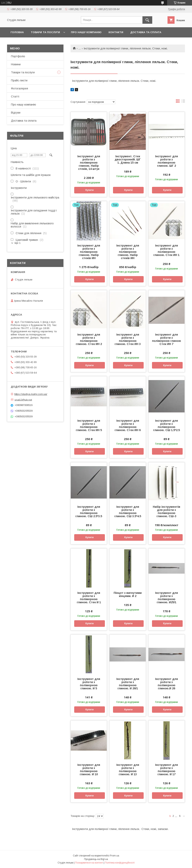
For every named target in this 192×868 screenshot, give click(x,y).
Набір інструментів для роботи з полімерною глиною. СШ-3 (167, 511)
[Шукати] (147, 20)
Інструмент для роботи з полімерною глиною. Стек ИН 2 (89, 339)
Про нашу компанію (86, 32)
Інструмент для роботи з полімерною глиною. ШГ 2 (167, 161)
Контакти (116, 32)
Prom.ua (115, 856)
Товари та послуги (45, 32)
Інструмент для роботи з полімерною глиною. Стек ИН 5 (89, 425)
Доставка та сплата (146, 32)
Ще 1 (18, 243)
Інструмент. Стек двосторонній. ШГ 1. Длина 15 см (128, 159)
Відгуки (16, 113)
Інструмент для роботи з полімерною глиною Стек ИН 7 (167, 339)
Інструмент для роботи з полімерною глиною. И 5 (89, 684)
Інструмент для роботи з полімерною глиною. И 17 (167, 770)
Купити (90, 190)
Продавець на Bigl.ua (96, 859)
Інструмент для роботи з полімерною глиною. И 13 (128, 770)
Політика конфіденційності (120, 863)
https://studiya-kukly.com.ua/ (31, 394)
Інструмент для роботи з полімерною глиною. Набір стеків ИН (89, 252)
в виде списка (183, 102)
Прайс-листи (19, 80)
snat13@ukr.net (23, 400)
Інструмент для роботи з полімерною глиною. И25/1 (167, 598)
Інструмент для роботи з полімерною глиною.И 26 (167, 684)
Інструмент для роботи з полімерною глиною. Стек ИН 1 (166, 250)
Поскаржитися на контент (89, 863)
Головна (17, 32)
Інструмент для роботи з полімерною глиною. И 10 (89, 770)
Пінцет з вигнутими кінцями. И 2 (128, 594)
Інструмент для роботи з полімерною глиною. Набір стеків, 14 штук (89, 163)
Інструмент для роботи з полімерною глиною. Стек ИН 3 (128, 339)
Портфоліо (18, 56)
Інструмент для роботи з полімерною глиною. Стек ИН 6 (128, 425)
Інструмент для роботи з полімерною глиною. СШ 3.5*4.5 (128, 511)
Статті (15, 96)
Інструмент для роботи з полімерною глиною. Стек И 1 (89, 598)
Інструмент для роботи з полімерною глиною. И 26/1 (128, 684)
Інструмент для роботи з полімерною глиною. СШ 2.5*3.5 (89, 511)
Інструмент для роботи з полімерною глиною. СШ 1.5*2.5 (167, 425)
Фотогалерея (19, 88)
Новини (16, 64)
